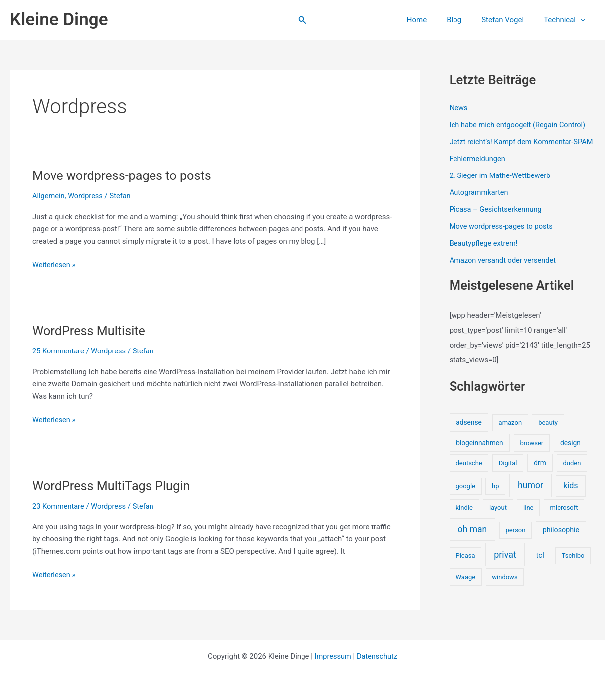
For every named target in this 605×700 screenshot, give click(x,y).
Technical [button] (567, 20)
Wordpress (87, 196)
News (459, 108)
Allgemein (49, 196)
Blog (466, 20)
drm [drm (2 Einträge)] (540, 472)
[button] (302, 20)
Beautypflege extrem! (485, 253)
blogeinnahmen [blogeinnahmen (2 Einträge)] (479, 452)
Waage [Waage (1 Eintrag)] (465, 587)
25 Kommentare (59, 351)
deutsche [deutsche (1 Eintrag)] (469, 472)
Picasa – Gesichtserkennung (497, 220)
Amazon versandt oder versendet (504, 270)
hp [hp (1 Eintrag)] (495, 496)
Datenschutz (378, 656)
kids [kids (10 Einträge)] (571, 495)
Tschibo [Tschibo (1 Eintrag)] (573, 565)
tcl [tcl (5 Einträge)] (540, 565)
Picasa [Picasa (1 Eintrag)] (465, 565)
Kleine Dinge (59, 20)
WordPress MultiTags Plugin (114, 486)
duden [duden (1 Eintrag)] (572, 472)
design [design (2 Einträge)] (570, 452)
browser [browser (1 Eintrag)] (531, 452)
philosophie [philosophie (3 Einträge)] (561, 539)
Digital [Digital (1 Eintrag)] (508, 472)
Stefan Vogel (510, 20)
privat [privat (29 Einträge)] (505, 564)
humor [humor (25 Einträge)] (530, 495)
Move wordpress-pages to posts (125, 175)
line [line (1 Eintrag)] (528, 517)
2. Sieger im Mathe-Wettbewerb (502, 186)
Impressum (332, 656)
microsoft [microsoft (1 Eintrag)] (564, 517)
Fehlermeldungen (478, 170)
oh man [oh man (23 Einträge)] (473, 539)
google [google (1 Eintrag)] (465, 496)
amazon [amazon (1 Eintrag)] (510, 432)
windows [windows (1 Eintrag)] (505, 587)
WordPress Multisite (90, 331)
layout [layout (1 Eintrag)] (498, 517)
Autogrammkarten (480, 203)
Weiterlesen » (55, 265)
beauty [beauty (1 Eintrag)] (548, 432)
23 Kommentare (59, 506)
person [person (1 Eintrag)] (516, 540)
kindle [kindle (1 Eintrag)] (464, 517)
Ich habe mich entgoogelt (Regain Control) (520, 125)
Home (434, 20)
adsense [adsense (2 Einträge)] (469, 432)
